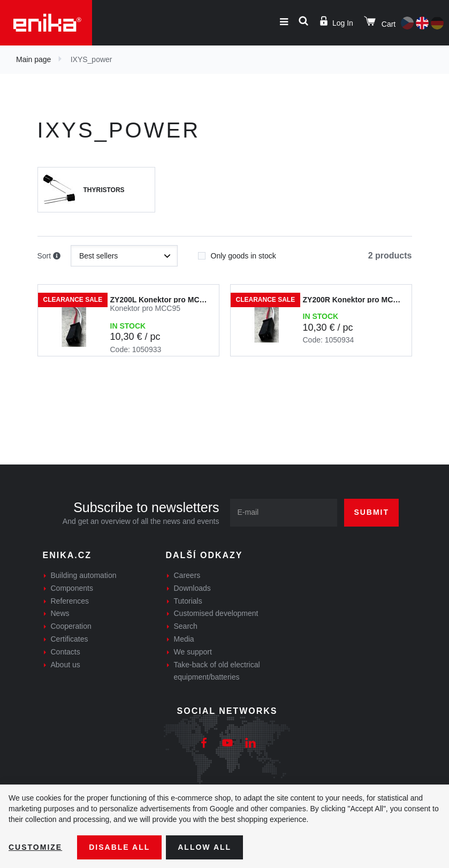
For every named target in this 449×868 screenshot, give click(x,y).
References (70, 601)
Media (184, 639)
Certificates (70, 639)
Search (186, 626)
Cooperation (71, 626)
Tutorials (188, 601)
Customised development (216, 613)
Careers (187, 575)
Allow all (204, 847)
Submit (371, 512)
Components (72, 588)
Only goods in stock (237, 253)
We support (193, 652)
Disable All (119, 847)
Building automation (84, 575)
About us (66, 665)
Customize (35, 847)
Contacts (66, 652)
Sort (49, 256)
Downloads (192, 588)
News (60, 613)
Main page (33, 59)
